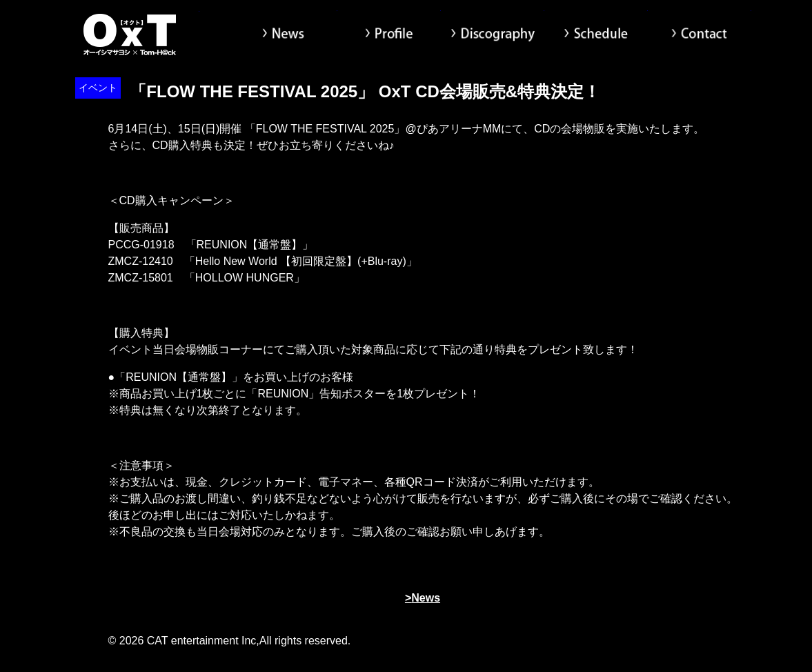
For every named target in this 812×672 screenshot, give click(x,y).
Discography (493, 34)
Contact (700, 34)
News (286, 34)
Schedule (596, 34)
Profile (389, 34)
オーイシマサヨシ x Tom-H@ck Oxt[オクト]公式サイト (130, 34)
